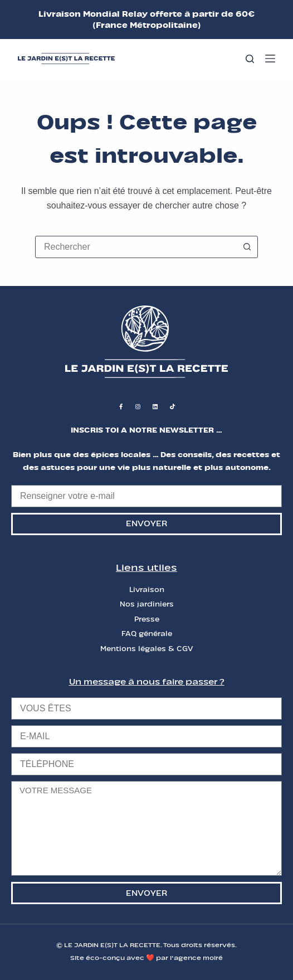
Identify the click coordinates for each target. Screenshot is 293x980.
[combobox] (136, 247)
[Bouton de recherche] (247, 247)
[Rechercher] (250, 59)
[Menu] (270, 59)
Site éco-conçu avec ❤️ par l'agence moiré (146, 958)
